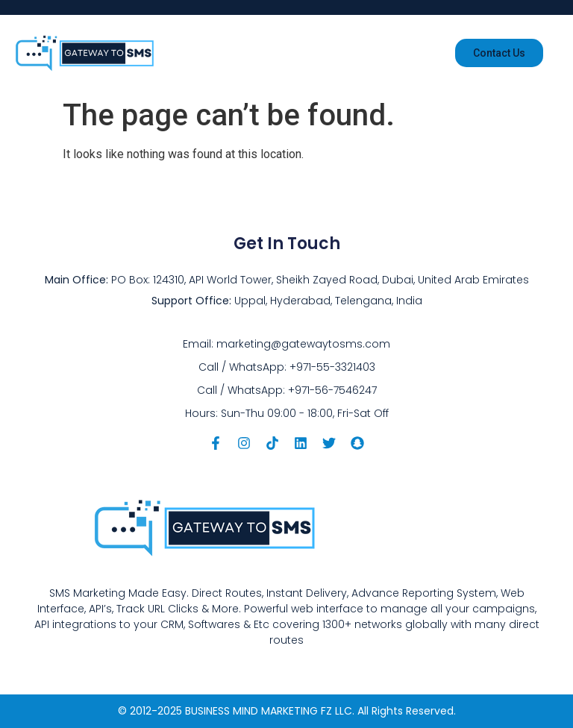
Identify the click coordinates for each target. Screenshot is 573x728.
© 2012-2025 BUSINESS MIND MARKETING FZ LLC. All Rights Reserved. (287, 711)
